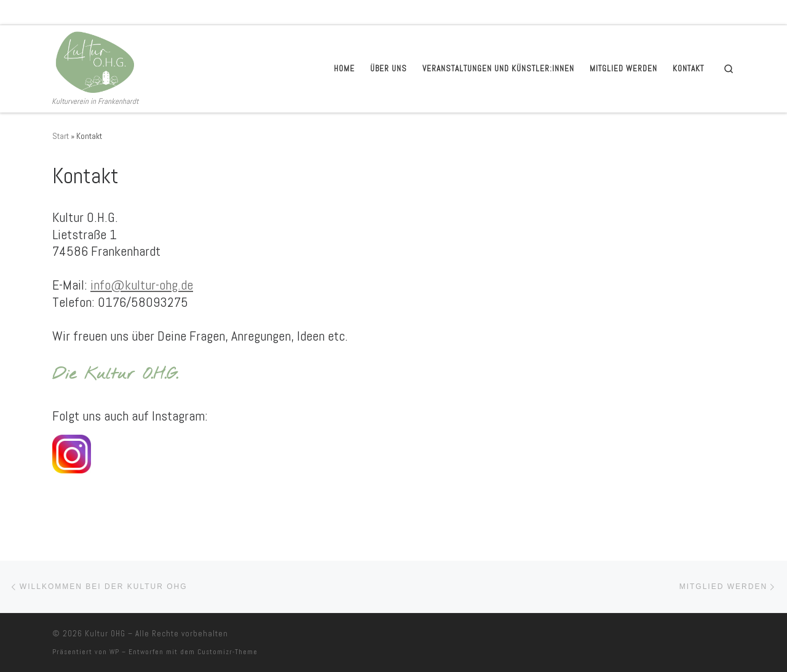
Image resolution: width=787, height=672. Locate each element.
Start (61, 136)
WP (114, 652)
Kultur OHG (105, 634)
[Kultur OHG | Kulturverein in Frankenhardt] (93, 61)
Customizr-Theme (227, 652)
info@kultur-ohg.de (142, 285)
